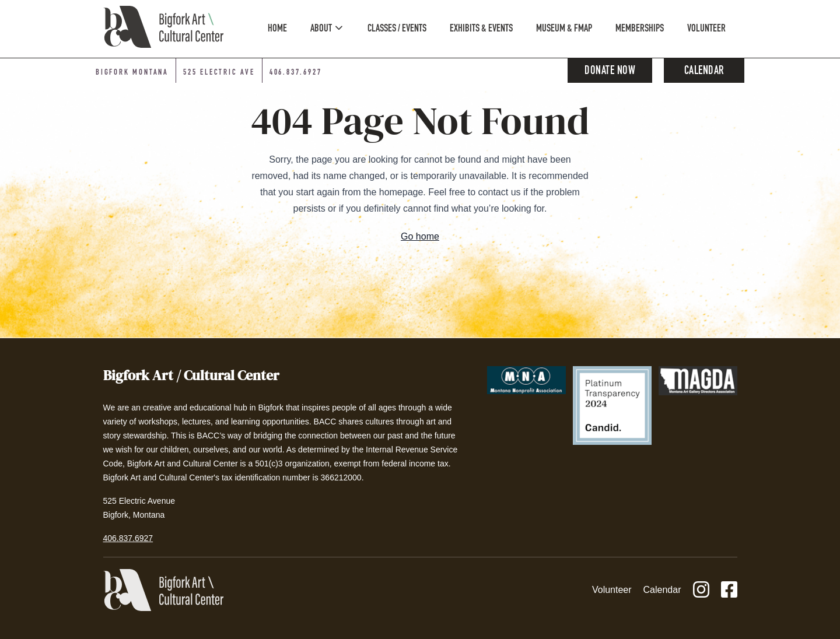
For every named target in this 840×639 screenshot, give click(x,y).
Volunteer (612, 590)
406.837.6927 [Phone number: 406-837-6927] (296, 73)
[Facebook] (729, 590)
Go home (420, 236)
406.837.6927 (128, 538)
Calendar (704, 72)
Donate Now (610, 72)
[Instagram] (701, 590)
